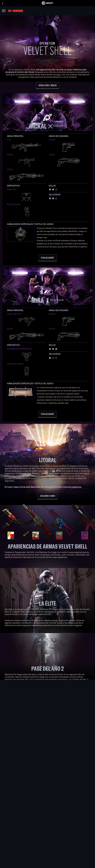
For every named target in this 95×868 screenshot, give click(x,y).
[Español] (48, 818)
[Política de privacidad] (47, 859)
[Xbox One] (65, 750)
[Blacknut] (48, 784)
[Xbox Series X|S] (65, 747)
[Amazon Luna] (65, 761)
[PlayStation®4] (65, 755)
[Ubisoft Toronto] (32, 767)
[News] (47, 847)
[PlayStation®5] (65, 753)
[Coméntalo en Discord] (47, 711)
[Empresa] (47, 844)
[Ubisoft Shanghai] (32, 764)
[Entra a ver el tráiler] (48, 85)
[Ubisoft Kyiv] (32, 755)
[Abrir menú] (4, 11)
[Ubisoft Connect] (47, 841)
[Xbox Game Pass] (65, 744)
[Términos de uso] (47, 863)
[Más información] (48, 691)
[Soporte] (47, 850)
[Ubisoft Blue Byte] (32, 750)
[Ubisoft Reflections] (32, 758)
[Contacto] (47, 856)
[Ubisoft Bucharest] (32, 753)
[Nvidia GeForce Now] (48, 781)
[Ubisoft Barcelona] (32, 747)
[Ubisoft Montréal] (32, 744)
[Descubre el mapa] (48, 496)
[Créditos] (32, 770)
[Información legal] (47, 866)
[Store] (47, 838)
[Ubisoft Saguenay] (32, 761)
